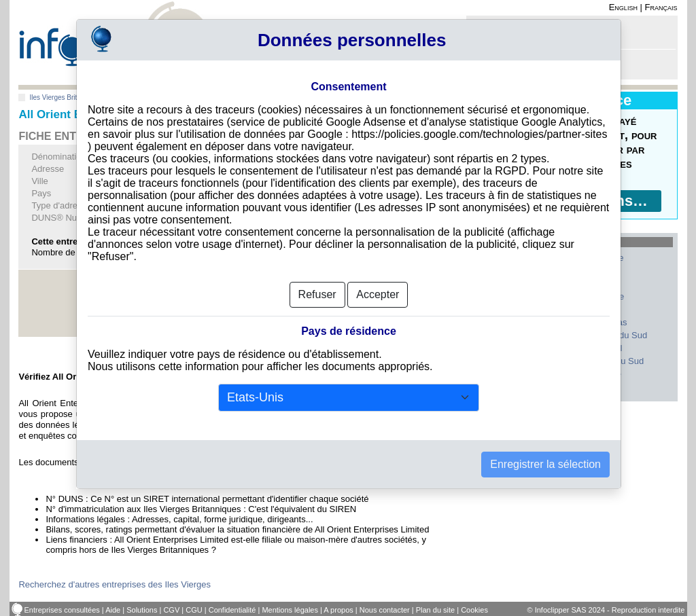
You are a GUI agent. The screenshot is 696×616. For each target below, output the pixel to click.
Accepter (378, 294)
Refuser (317, 294)
